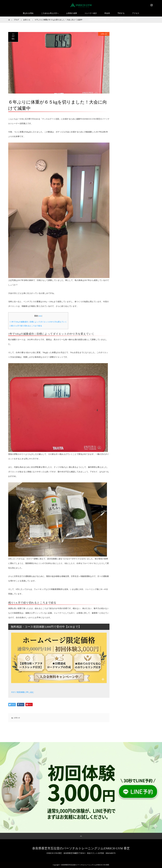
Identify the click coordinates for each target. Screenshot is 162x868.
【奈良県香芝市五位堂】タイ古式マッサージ (105, 20)
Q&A (53, 20)
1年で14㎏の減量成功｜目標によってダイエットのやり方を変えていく (38, 322)
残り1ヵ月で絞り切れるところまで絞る (26, 326)
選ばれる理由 (28, 13)
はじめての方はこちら (35, 20)
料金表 (107, 13)
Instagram (151, 5)
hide (40, 316)
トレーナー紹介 (91, 13)
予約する (121, 13)
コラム (133, 20)
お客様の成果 (72, 13)
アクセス (136, 13)
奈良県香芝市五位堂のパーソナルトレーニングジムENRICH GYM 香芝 (81, 848)
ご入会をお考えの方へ (50, 13)
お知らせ (104, 34)
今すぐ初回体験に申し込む (23, 692)
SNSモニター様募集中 (72, 20)
